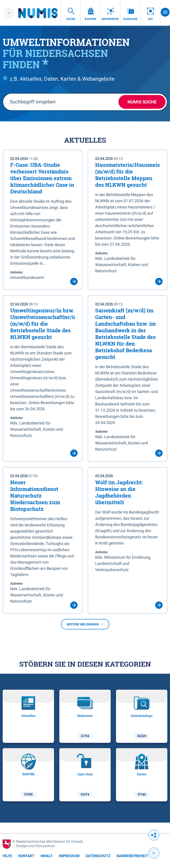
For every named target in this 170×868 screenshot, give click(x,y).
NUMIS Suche (142, 102)
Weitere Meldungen (85, 624)
